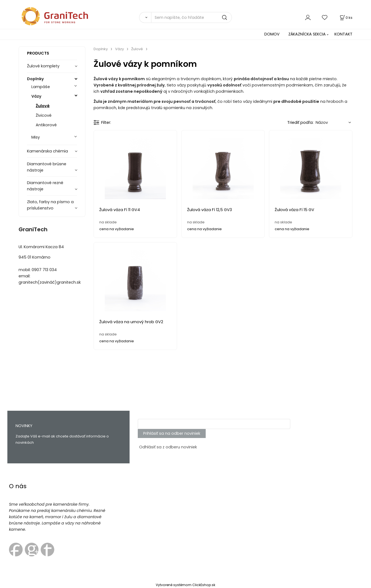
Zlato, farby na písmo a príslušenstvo (50, 205)
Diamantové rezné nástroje (45, 186)
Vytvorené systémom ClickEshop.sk (185, 585)
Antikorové (46, 125)
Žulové (43, 106)
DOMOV (272, 34)
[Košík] (346, 18)
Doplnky (35, 79)
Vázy (36, 96)
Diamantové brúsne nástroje (47, 167)
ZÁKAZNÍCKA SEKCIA (307, 34)
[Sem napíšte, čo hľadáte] (192, 17)
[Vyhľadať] (145, 17)
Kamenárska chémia (47, 151)
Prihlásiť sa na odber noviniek (172, 433)
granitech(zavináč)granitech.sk (50, 282)
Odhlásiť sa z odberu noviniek (168, 447)
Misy (36, 137)
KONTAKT (343, 34)
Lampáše (41, 87)
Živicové (44, 115)
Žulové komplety (43, 66)
